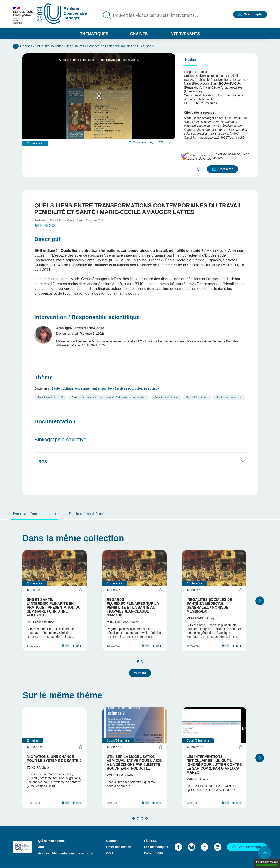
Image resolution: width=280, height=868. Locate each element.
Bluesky (191, 847)
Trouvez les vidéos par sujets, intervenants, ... (157, 15)
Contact (112, 841)
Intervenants (185, 34)
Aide (41, 847)
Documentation (55, 421)
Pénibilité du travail (197, 398)
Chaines (139, 34)
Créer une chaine (119, 847)
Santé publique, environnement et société (82, 388)
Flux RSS (151, 841)
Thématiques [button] (94, 34)
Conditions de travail (166, 398)
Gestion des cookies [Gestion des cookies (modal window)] (267, 863)
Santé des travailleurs (229, 398)
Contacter (225, 169)
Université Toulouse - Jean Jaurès (60, 46)
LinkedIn (218, 847)
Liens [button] (41, 461)
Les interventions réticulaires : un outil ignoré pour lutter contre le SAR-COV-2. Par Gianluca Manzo (214, 765)
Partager (153, 142)
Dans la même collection (34, 514)
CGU (110, 853)
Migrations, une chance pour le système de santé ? (54, 759)
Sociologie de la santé (50, 398)
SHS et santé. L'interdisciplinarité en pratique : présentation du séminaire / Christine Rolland (54, 607)
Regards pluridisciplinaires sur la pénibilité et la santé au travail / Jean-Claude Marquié (133, 607)
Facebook (178, 847)
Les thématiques (156, 847)
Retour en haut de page (265, 853)
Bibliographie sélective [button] (60, 439)
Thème (44, 378)
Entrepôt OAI (153, 853)
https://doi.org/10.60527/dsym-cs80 (221, 138)
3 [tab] (142, 818)
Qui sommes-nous (51, 841)
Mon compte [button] (253, 14)
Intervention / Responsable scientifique (87, 317)
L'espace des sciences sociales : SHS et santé (121, 46)
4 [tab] (147, 818)
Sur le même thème (86, 514)
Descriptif (47, 239)
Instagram (205, 847)
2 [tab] (142, 661)
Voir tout (140, 673)
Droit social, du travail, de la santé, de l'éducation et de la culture (109, 398)
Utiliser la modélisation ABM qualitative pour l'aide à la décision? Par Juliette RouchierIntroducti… (134, 763)
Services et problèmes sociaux (137, 388)
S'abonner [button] (199, 169)
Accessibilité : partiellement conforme (66, 853)
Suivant (260, 601)
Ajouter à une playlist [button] (169, 142)
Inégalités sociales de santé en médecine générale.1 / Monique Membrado (209, 605)
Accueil (16, 46)
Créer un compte (250, 847)
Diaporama (139, 143)
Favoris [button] (161, 141)
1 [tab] (138, 661)
